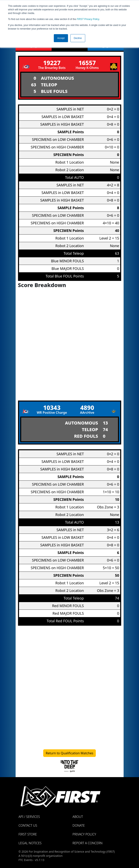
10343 (52, 408)
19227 (52, 63)
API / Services (29, 817)
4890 (87, 408)
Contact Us (28, 825)
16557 (87, 63)
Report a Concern (88, 843)
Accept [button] (61, 38)
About (78, 817)
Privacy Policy (88, 19)
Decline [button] (78, 38)
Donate (79, 825)
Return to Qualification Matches (70, 753)
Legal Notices (30, 843)
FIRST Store (28, 834)
